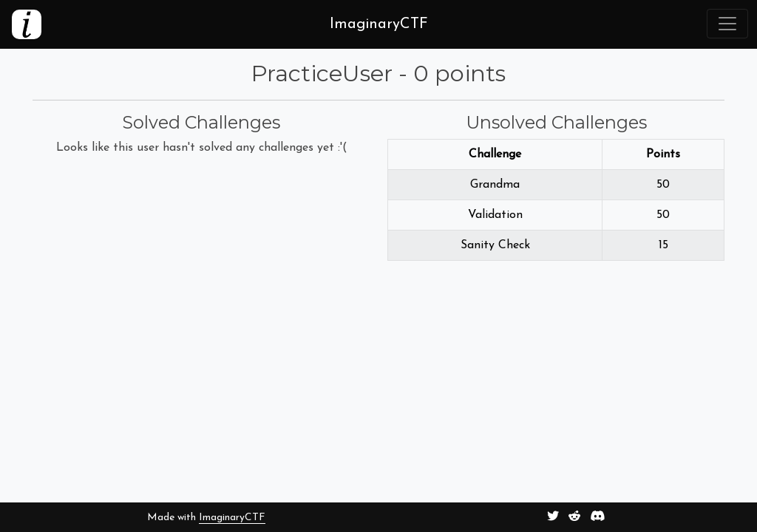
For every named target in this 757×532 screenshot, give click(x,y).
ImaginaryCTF (232, 518)
